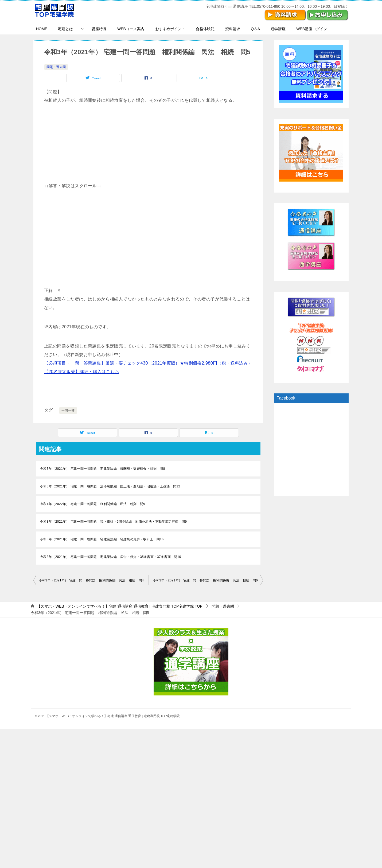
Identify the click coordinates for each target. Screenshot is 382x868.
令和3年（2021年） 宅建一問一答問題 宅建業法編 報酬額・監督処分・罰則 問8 (103, 469)
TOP (120, 606)
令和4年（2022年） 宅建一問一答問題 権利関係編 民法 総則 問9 (93, 504)
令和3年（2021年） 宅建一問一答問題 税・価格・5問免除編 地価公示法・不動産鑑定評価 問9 (113, 522)
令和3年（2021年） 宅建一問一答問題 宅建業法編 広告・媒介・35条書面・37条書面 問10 (111, 557)
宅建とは (65, 29)
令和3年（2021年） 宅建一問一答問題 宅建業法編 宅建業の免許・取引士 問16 (102, 539)
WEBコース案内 (131, 29)
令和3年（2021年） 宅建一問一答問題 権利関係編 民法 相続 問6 (205, 580)
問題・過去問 (56, 67)
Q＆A (255, 29)
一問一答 (68, 410)
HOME (42, 29)
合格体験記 (205, 29)
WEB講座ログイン (312, 29)
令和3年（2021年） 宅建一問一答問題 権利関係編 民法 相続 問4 (91, 580)
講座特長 (99, 29)
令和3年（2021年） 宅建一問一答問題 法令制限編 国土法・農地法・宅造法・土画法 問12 (110, 486)
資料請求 (233, 29)
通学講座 (278, 29)
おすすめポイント (170, 29)
